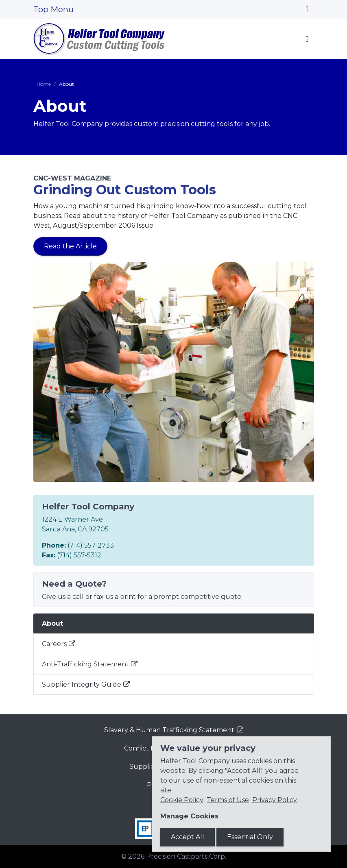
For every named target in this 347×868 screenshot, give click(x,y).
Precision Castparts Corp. (186, 856)
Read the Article (70, 246)
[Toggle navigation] (307, 9)
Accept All (188, 837)
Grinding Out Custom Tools (125, 190)
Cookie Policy (182, 800)
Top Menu (53, 9)
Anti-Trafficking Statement (85, 664)
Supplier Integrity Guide (82, 684)
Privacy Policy (275, 800)
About (52, 623)
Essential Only (250, 837)
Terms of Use (228, 800)
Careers (54, 644)
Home (44, 84)
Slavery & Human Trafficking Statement (169, 730)
